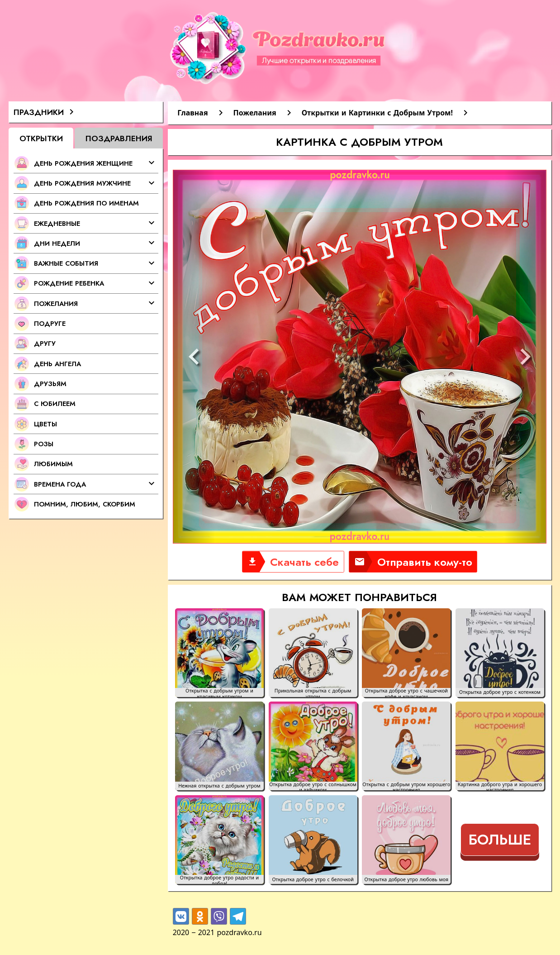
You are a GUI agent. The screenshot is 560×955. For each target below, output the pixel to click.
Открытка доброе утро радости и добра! (219, 879)
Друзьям (50, 384)
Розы (44, 444)
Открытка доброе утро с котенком (500, 692)
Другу (45, 343)
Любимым (53, 464)
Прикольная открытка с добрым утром (313, 692)
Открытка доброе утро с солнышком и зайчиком (313, 786)
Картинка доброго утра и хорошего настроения (500, 786)
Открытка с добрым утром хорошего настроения (406, 786)
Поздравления (119, 138)
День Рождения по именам (86, 203)
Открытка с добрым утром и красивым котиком (219, 692)
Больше (500, 840)
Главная (192, 113)
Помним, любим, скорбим (85, 504)
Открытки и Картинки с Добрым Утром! (377, 113)
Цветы (45, 424)
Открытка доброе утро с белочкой (313, 880)
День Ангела (57, 364)
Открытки (41, 138)
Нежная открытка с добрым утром (219, 786)
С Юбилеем (55, 403)
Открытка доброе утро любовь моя (407, 880)
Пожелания (255, 113)
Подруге (50, 323)
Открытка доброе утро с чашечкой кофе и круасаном (406, 692)
